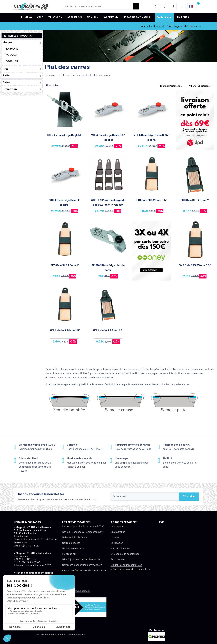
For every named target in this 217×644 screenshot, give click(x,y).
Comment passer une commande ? (82, 565)
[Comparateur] (173, 6)
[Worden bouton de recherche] (136, 6)
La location (117, 543)
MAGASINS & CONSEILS (136, 18)
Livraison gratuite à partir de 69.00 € (83, 527)
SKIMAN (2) (13, 49)
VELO (40, 18)
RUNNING (26, 18)
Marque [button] (22, 42)
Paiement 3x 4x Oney (75, 538)
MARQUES (183, 18)
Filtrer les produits (17, 36)
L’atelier (115, 538)
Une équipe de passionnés (125, 554)
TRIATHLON (55, 18)
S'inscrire (189, 496)
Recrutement (118, 560)
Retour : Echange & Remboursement (83, 532)
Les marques (118, 532)
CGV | (38, 635)
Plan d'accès (21, 537)
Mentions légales (76, 635)
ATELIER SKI (75, 18)
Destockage (164, 18)
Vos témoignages (120, 549)
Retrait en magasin (73, 549)
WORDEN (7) (13, 61)
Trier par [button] (171, 86)
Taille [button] (22, 76)
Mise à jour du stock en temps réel (82, 560)
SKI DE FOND (111, 18)
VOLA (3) (11, 55)
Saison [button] (22, 82)
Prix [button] (22, 69)
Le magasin (117, 527)
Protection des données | (54, 635)
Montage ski (69, 554)
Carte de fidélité (71, 543)
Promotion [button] (22, 89)
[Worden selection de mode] (182, 6)
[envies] (164, 6)
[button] (156, 6)
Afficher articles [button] (199, 86)
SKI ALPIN (92, 18)
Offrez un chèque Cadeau (76, 591)
